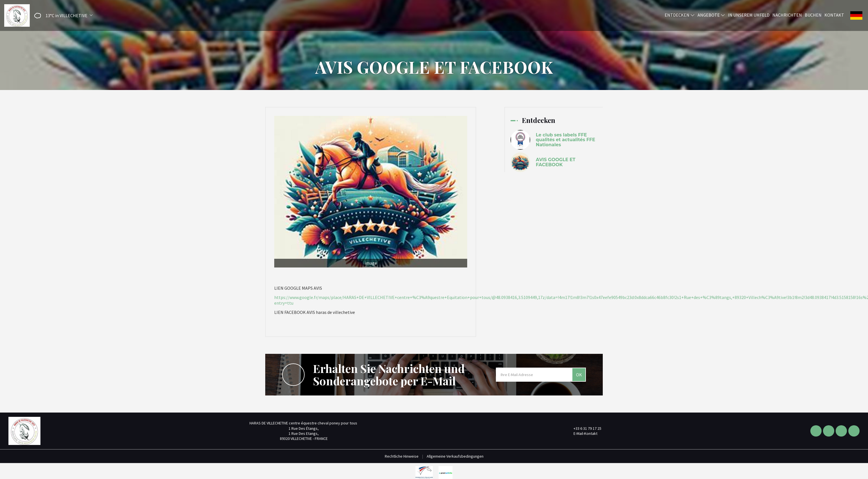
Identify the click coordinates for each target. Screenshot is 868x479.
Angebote (711, 15)
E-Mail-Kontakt (582, 433)
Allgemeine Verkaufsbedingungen (455, 456)
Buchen (813, 15)
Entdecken (680, 15)
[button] (62, 16)
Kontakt (834, 15)
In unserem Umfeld (749, 15)
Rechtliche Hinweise (402, 456)
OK (579, 375)
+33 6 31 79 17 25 (584, 428)
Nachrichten (787, 15)
